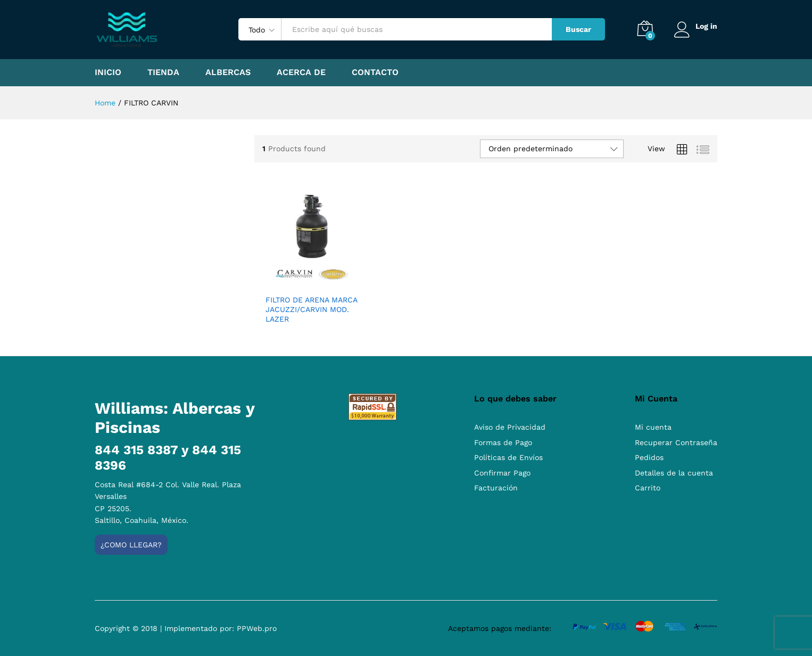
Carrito (648, 488)
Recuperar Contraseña (676, 442)
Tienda (163, 72)
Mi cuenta (653, 427)
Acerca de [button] (301, 72)
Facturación (496, 488)
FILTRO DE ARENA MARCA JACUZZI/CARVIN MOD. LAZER (311, 309)
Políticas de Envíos (508, 457)
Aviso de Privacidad (510, 427)
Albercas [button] (228, 72)
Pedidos (649, 457)
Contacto (375, 72)
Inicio (108, 72)
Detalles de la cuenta (674, 473)
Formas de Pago (503, 442)
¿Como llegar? (131, 545)
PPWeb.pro (257, 628)
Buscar (577, 29)
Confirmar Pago (502, 473)
